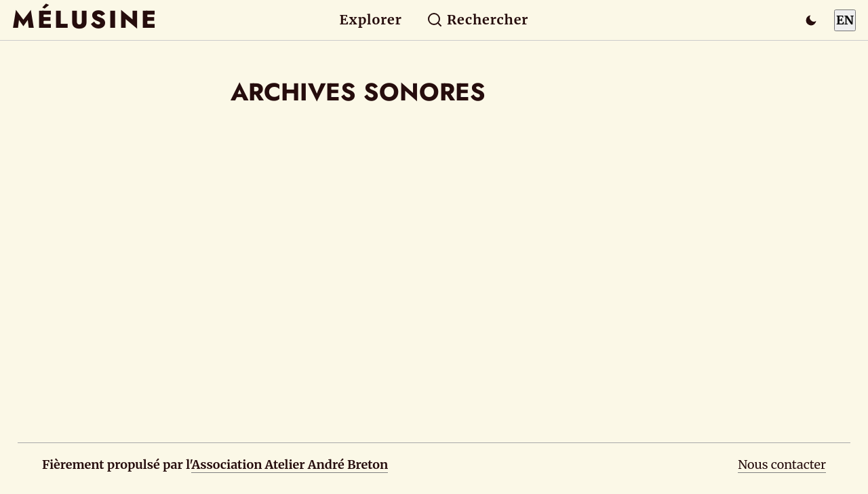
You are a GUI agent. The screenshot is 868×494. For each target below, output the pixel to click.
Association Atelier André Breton (290, 464)
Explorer (371, 20)
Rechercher (478, 20)
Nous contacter (782, 464)
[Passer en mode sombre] (811, 20)
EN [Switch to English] (845, 20)
